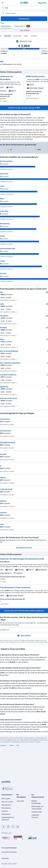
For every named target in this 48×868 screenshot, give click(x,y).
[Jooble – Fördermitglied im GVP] (32, 838)
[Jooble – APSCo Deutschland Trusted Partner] (6, 838)
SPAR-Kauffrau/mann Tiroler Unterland (35, 77)
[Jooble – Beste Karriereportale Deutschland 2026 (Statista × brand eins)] (19, 838)
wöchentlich (17, 36)
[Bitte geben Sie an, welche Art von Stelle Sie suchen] (24, 8)
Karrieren (5, 811)
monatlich (8, 36)
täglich (26, 36)
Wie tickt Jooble (7, 802)
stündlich (34, 36)
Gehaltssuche (24, 19)
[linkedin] (18, 827)
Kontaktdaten (6, 808)
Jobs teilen (20, 801)
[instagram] (8, 827)
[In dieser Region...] (24, 13)
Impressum (5, 858)
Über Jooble (6, 799)
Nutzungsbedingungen (9, 848)
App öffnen (42, 3)
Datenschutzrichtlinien (28, 642)
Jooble (14, 864)
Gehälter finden (37, 812)
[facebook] (4, 827)
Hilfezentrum (6, 814)
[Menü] (3, 3)
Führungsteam (6, 805)
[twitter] (13, 827)
